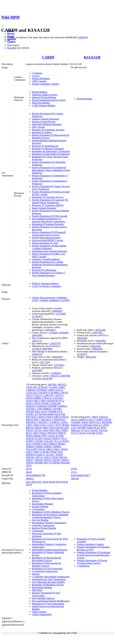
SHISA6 (30, 438)
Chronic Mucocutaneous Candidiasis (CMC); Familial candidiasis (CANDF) (51, 299)
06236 (29, 472)
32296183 (82, 37)
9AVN (29, 485)
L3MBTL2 (55, 422)
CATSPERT (41, 390)
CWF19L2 (58, 398)
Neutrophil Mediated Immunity (47, 124)
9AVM (65, 482)
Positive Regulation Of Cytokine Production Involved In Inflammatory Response (50, 265)
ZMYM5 (30, 457)
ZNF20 (55, 457)
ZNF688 (39, 463)
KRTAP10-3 (60, 420)
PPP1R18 (53, 433)
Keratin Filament (40, 506)
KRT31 (65, 417)
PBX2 (52, 430)
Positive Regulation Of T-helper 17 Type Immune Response (49, 274)
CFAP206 (76, 422)
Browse (11, 33)
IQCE (60, 411)
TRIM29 (30, 447)
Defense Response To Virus (45, 243)
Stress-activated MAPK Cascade (48, 240)
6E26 (34, 482)
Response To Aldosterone (44, 270)
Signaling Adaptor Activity (45, 95)
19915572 (55, 376)
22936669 (64, 333)
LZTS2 (58, 425)
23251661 (59, 365)
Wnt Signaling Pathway (43, 598)
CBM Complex (39, 81)
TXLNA (82, 433)
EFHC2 (30, 403)
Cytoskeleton (38, 509)
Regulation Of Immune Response (48, 224)
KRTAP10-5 (32, 422)
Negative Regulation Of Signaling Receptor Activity (93, 548)
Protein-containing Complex (46, 84)
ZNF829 (56, 463)
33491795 (97, 333)
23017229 (44, 362)
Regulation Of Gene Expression (47, 569)
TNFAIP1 (37, 444)
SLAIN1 (39, 438)
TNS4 (45, 444)
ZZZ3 (29, 465)
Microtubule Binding (42, 587)
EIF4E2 (46, 403)
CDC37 (30, 395)
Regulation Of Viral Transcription (48, 604)
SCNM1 (60, 436)
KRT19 (58, 417)
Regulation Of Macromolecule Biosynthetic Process (47, 559)
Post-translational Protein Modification (51, 601)
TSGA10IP (31, 449)
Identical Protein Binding (44, 97)
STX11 (64, 438)
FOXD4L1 (31, 409)
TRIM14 (52, 444)
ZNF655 (30, 463)
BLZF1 (45, 387)
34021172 (37, 341)
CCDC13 (59, 390)
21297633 (37, 379)
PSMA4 (30, 436)
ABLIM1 (52, 384)
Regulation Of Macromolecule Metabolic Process (47, 564)
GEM (40, 409)
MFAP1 (38, 428)
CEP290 (107, 420)
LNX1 (43, 425)
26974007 (50, 330)
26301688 (37, 370)
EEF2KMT (107, 422)
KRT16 (50, 417)
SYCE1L (85, 430)
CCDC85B (42, 393)
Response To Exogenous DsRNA (48, 205)
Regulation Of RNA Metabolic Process (51, 512)
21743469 (61, 314)
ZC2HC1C (40, 455)
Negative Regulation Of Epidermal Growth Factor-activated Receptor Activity (94, 555)
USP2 (36, 452)
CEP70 (29, 398)
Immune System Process (44, 122)
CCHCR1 (63, 393)
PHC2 (58, 430)
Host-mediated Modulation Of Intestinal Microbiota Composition (48, 220)
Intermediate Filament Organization (49, 523)
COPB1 (85, 422)
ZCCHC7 (51, 455)
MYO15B (54, 428)
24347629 (95, 346)
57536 (74, 469)
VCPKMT (44, 452)
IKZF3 (44, 411)
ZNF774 (47, 463)
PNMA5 (43, 433)
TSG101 (94, 430)
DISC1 (37, 401)
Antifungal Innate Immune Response (50, 251)
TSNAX (41, 449)
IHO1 (38, 411)
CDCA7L (38, 395)
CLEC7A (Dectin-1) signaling (46, 286)
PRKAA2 (75, 430)
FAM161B (42, 406)
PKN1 (104, 428)
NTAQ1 (30, 430)
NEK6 (90, 428)
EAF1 (98, 422)
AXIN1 (29, 387)
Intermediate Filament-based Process (50, 550)
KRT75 (37, 420)
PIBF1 (65, 430)
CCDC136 (31, 393)
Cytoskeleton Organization (45, 571)
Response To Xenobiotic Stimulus (48, 130)
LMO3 (36, 425)
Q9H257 (30, 479)
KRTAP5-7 (44, 422)
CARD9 (48, 57)
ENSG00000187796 (36, 475)
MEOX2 (30, 428)
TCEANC (49, 441)
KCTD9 (38, 414)
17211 (74, 472)
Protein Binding (40, 92)
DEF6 (92, 422)
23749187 (37, 316)
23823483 (100, 341)
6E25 (28, 482)
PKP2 (36, 433)
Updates (11, 42)
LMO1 (29, 425)
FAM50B (52, 406)
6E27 (40, 482)
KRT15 (42, 417)
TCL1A (58, 441)
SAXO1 (51, 436)
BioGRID (12, 48)
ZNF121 (39, 457)
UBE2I (49, 449)
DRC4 (44, 401)
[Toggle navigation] (2, 27)
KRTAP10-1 (47, 420)
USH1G (64, 449)
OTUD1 (38, 430)
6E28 (45, 482)
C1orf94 (53, 387)
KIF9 (28, 417)
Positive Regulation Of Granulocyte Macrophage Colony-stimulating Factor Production (51, 170)
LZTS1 (50, 425)
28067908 (37, 335)
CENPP (99, 420)
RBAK (37, 436)
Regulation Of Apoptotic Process (48, 197)
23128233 (37, 349)
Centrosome (38, 531)
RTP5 (44, 436)
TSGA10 (103, 430)
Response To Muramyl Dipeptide (48, 149)
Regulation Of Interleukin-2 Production (51, 151)
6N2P (58, 482)
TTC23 (74, 433)
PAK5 (45, 430)
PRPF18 (62, 433)
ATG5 (74, 420)
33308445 (56, 373)
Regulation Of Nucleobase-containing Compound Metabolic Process (50, 516)
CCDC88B (53, 393)
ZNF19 (47, 457)
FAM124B (55, 403)
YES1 (60, 452)
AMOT (95, 417)
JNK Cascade (38, 127)
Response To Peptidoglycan (45, 146)
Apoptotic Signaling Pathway (46, 259)
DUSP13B (52, 401)
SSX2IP (47, 438)
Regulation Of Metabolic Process (48, 585)
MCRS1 (66, 425)
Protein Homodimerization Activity (49, 100)
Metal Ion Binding (41, 103)
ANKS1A (103, 417)
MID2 (46, 428)
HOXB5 (57, 409)
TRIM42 (39, 447)
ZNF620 (65, 460)
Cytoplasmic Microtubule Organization (51, 577)
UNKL (56, 449)
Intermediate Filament (43, 504)
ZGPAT (59, 455)
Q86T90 (75, 479)
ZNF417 (30, 460)
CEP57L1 (60, 395)
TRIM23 (61, 444)
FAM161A (31, 406)
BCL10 (37, 387)
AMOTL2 (62, 384)
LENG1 (65, 422)
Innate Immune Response (44, 208)
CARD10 (30, 390)
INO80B (52, 411)
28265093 (57, 357)
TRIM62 (57, 447)
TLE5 (29, 444)
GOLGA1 (97, 425)
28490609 (57, 311)
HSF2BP (30, 411)
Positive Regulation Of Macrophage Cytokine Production (49, 247)
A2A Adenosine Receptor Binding (48, 582)
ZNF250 (63, 457)
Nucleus (36, 574)
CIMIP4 (37, 398)
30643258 (82, 338)
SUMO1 (30, 441)
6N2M (52, 482)
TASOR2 (39, 441)
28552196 (100, 330)
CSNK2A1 (47, 398)
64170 (29, 469)
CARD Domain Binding (44, 105)
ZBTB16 (30, 455)
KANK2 (30, 414)
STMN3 (56, 438)
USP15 (29, 452)
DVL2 (61, 401)
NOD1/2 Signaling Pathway (45, 283)
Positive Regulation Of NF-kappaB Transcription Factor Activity (49, 234)
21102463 (54, 333)
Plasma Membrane (41, 78)
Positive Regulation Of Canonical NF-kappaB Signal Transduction (50, 201)
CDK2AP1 (49, 395)
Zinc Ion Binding (40, 520)
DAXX (29, 401)
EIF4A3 (38, 403)
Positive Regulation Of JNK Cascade (50, 216)
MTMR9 (82, 428)
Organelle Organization (43, 525)
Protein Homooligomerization (46, 238)
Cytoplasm (37, 73)
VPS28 (53, 452)
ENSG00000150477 (81, 475)
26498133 (37, 354)
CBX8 (51, 390)
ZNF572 (47, 460)
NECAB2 (64, 428)
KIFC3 (35, 417)
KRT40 (29, 420)
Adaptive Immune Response (45, 119)
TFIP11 (66, 441)
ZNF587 (56, 460)
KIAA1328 (92, 57)
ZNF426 (39, 460)
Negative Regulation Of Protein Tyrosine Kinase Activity (92, 562)
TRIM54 (48, 447)
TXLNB (91, 433)
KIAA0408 (48, 414)
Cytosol (36, 76)
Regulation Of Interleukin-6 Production (51, 154)
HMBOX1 (48, 409)
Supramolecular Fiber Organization (49, 579)
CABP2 (61, 387)
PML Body (37, 590)
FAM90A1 (62, 406)
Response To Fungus (42, 132)
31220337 (82, 354)
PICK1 (29, 433)
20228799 (47, 379)
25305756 (55, 343)
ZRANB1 (65, 463)
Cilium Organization (42, 614)
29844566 (97, 349)
